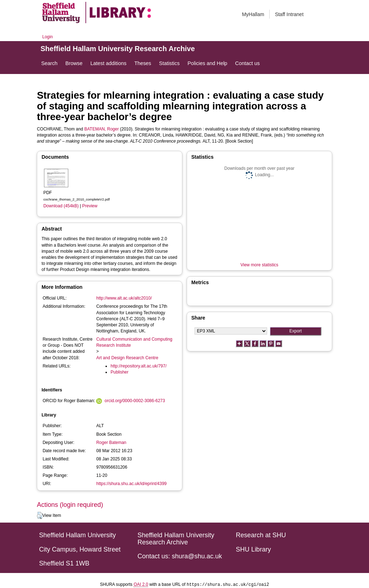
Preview (90, 206)
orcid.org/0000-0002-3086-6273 (135, 401)
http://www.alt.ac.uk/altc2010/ (124, 298)
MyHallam (253, 14)
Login (47, 37)
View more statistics (259, 265)
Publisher (119, 372)
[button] (40, 515)
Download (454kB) (61, 206)
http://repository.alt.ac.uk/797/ (139, 366)
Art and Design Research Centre (127, 358)
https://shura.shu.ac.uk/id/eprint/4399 (131, 484)
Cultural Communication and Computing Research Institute (134, 342)
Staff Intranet (289, 14)
